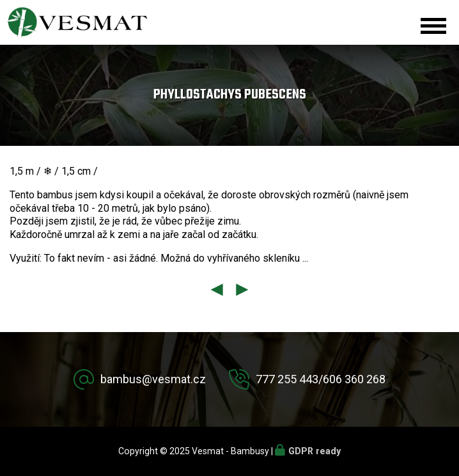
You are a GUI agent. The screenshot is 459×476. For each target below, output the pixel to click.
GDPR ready (315, 451)
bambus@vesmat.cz (153, 379)
